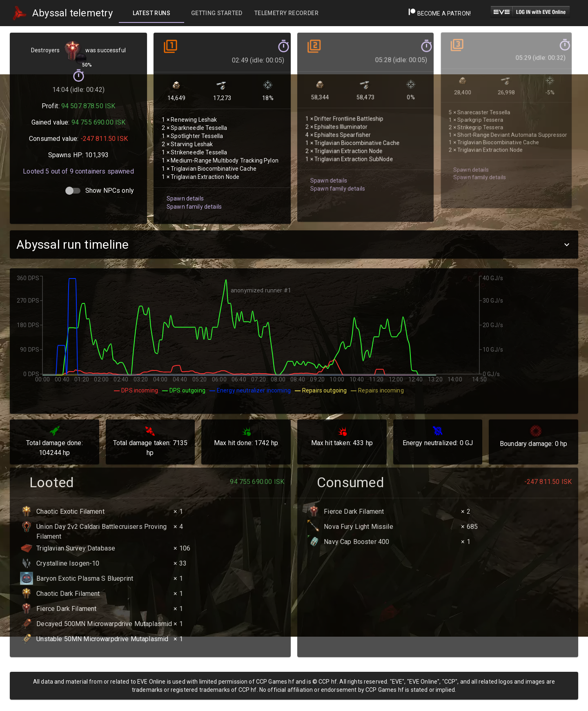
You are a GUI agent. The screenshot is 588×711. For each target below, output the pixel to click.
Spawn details (184, 192)
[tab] (151, 13)
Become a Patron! (440, 13)
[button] (294, 244)
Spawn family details (193, 200)
